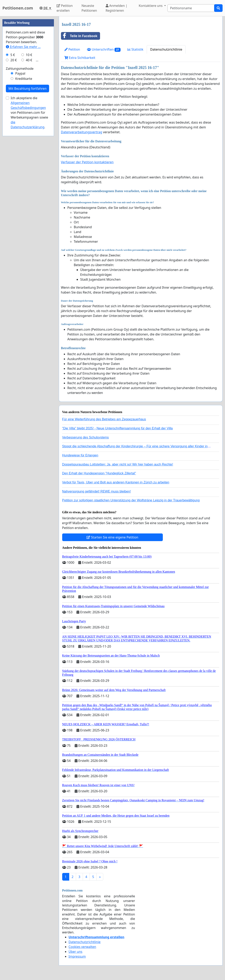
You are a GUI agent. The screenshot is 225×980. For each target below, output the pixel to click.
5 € (13, 55)
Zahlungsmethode (20, 69)
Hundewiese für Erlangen (80, 455)
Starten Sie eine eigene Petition (112, 537)
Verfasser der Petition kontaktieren (87, 162)
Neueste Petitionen (89, 8)
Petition (72, 49)
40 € (29, 60)
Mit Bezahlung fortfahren (27, 89)
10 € (29, 55)
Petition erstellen (65, 8)
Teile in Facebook (79, 36)
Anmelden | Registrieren (117, 8)
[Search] (191, 8)
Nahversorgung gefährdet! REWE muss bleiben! (97, 491)
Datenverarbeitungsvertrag (82, 132)
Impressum (77, 956)
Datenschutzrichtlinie (166, 49)
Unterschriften (104, 49)
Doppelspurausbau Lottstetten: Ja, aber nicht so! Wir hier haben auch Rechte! (118, 464)
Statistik (135, 49)
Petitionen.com (18, 8)
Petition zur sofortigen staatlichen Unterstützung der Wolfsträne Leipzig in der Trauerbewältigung (131, 500)
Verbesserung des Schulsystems (86, 437)
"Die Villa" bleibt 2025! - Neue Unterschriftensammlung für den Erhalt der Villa (118, 428)
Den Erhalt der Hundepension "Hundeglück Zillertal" (99, 473)
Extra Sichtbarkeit (80, 58)
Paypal (20, 73)
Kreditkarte (24, 79)
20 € (14, 60)
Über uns (76, 952)
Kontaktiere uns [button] (151, 6)
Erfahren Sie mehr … (23, 47)
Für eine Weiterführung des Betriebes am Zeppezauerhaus (104, 419)
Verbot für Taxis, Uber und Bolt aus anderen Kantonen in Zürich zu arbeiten (116, 482)
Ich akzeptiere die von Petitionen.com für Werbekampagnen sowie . (29, 112)
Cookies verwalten (82, 947)
